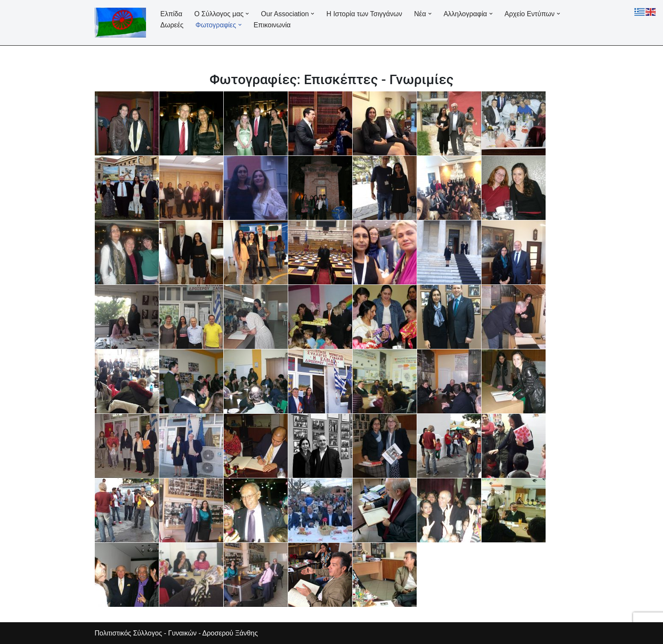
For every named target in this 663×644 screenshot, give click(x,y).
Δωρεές (172, 25)
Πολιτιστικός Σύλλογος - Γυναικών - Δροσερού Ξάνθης (176, 633)
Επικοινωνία (272, 25)
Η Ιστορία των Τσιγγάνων (364, 14)
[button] (247, 14)
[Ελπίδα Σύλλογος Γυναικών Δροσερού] (120, 23)
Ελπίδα (171, 14)
